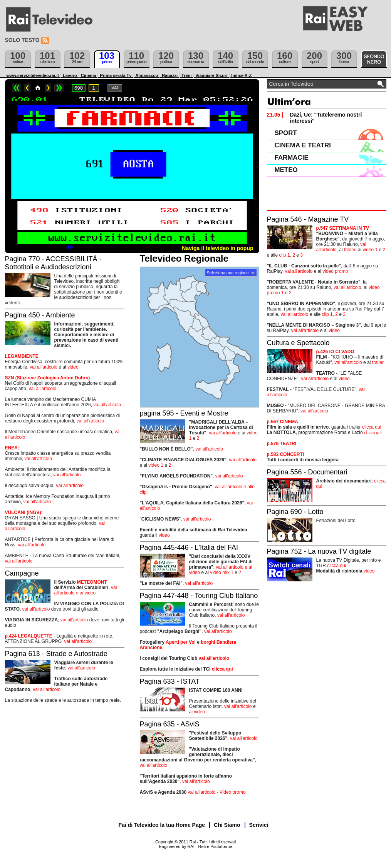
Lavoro (70, 75)
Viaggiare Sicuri (211, 75)
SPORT (286, 133)
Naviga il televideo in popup (217, 248)
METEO (286, 170)
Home (38, 88)
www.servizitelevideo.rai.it (33, 75)
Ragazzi (170, 75)
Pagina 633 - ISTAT (170, 681)
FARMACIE (292, 158)
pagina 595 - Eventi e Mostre (184, 413)
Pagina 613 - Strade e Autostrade (56, 654)
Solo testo (22, 40)
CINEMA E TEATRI (303, 145)
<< (17, 88)
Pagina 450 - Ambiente (40, 315)
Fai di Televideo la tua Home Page (162, 825)
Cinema (89, 75)
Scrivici (259, 825)
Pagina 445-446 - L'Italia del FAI (189, 548)
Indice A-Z (241, 75)
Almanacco (147, 75)
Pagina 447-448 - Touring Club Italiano (199, 596)
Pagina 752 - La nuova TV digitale (319, 551)
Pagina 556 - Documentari (307, 472)
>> (59, 88)
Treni (186, 75)
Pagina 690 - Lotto (295, 512)
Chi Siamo (227, 825)
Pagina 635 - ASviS (170, 724)
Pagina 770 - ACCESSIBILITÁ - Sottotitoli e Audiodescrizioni (53, 263)
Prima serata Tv (116, 75)
